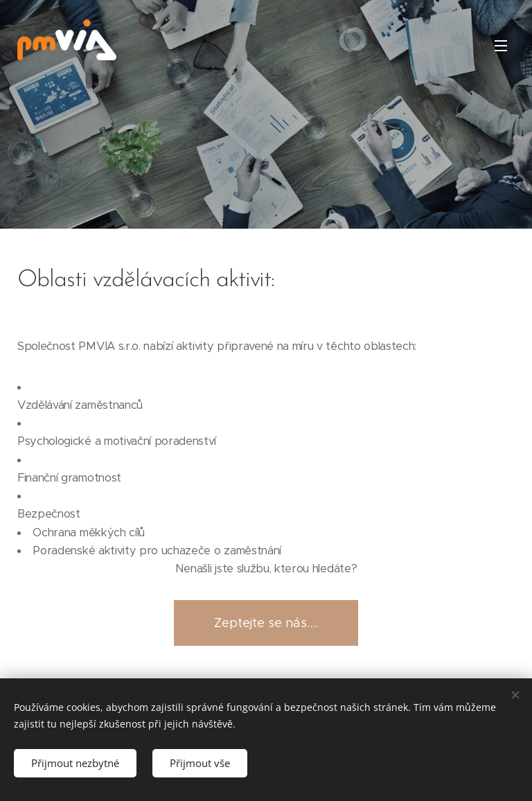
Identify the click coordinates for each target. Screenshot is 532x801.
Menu (501, 46)
